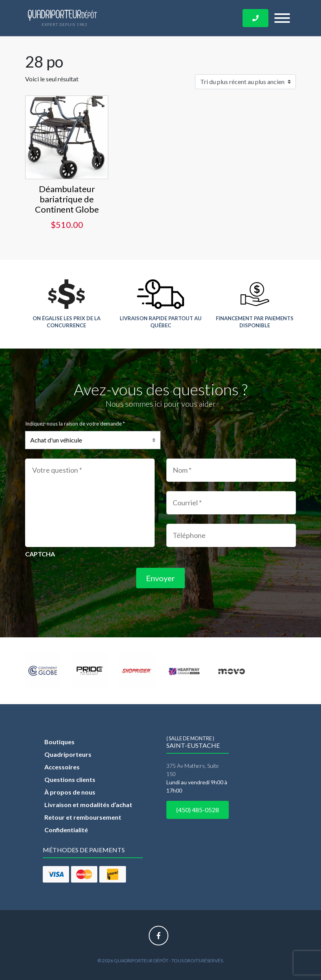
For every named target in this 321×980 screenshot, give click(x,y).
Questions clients (70, 779)
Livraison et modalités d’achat (88, 805)
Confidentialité (66, 830)
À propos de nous (70, 792)
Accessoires (62, 767)
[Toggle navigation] (282, 18)
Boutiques (59, 742)
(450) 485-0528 (198, 810)
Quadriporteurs (68, 754)
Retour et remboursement (83, 817)
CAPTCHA (40, 554)
